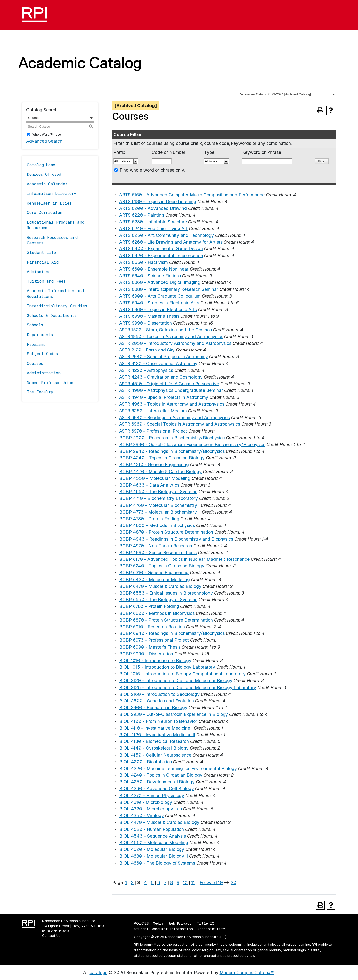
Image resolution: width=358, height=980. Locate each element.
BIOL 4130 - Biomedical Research (154, 741)
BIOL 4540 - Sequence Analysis (153, 836)
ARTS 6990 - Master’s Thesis (149, 316)
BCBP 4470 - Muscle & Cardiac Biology (160, 472)
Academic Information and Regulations (55, 294)
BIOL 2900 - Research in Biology (153, 708)
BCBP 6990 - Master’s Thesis (150, 647)
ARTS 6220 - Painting (142, 215)
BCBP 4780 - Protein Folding (149, 519)
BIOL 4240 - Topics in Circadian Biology (161, 775)
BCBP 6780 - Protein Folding (149, 606)
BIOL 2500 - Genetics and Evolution (157, 701)
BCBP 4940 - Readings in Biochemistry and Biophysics (176, 539)
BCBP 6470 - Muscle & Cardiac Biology (160, 586)
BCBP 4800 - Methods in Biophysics (157, 525)
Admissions (39, 272)
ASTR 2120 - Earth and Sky (147, 350)
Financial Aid (43, 262)
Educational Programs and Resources (56, 225)
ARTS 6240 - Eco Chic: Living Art (153, 228)
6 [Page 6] (159, 883)
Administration (44, 373)
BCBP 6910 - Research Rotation (152, 627)
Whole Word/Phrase (47, 135)
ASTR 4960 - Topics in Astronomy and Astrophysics (172, 404)
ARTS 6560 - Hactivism (143, 262)
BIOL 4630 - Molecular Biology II (154, 856)
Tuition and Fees (46, 281)
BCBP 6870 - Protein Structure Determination (166, 620)
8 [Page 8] (171, 883)
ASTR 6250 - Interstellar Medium (153, 411)
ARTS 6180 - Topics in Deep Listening (158, 201)
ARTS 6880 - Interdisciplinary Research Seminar (169, 289)
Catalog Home (41, 165)
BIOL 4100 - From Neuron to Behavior (158, 721)
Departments (40, 335)
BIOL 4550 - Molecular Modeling (154, 843)
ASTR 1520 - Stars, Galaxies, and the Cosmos (165, 330)
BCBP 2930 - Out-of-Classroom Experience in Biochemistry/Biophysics (192, 444)
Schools (35, 325)
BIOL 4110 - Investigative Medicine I (156, 728)
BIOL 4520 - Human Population (152, 829)
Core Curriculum (45, 213)
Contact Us (51, 936)
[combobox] (286, 94)
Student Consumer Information (163, 929)
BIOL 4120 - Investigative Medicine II (157, 735)
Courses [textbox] (34, 118)
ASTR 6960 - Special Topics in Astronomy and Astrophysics (180, 424)
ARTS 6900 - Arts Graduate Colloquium (160, 296)
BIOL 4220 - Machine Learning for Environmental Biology (178, 768)
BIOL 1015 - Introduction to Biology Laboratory (167, 667)
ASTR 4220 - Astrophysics (146, 370)
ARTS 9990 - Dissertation (145, 323)
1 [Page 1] (126, 883)
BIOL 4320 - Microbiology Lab (151, 809)
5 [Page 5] (152, 883)
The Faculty (40, 392)
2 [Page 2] (132, 883)
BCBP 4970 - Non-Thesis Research (156, 546)
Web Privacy (180, 923)
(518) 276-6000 (55, 931)
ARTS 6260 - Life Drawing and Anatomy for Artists (171, 242)
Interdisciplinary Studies (57, 306)
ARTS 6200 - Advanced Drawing (153, 208)
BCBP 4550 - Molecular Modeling (155, 478)
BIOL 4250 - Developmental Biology (157, 782)
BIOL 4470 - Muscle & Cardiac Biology (159, 822)
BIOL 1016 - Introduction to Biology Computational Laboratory (182, 674)
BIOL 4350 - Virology (141, 816)
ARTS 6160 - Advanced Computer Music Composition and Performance (192, 195)
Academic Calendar (47, 184)
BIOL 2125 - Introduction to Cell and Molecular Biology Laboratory (188, 687)
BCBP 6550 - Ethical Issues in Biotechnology (166, 593)
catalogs (99, 972)
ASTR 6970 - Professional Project (153, 431)
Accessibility (211, 929)
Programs (36, 344)
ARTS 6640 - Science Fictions (150, 276)
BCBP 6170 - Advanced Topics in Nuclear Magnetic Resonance (184, 559)
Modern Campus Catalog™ (247, 972)
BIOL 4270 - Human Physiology (152, 795)
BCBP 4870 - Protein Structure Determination (166, 532)
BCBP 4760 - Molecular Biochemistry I (159, 505)
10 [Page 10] (185, 883)
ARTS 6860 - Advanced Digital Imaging (160, 282)
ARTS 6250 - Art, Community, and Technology (166, 235)
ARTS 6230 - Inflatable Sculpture (153, 222)
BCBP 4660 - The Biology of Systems (158, 492)
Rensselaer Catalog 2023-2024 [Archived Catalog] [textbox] (275, 94)
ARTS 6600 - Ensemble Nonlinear (154, 269)
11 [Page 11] (193, 883)
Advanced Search (44, 141)
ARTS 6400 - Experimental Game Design (161, 249)
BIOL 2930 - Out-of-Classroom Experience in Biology (174, 714)
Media (158, 923)
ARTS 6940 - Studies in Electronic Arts (159, 303)
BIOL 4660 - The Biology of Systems (157, 863)
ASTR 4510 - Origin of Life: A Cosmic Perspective (169, 384)
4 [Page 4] (145, 883)
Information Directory (52, 193)
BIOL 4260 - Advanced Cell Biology (157, 788)
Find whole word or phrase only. (152, 170)
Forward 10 (211, 883)
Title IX (205, 923)
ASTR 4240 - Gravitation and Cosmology (161, 377)
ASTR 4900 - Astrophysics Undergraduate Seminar (171, 390)
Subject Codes (42, 354)
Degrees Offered (44, 174)
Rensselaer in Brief (49, 203)
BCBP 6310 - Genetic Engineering (154, 573)
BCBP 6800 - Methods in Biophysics (157, 613)
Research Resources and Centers (52, 240)
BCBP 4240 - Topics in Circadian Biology (162, 458)
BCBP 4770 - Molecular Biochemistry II (160, 512)
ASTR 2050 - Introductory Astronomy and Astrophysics (175, 343)
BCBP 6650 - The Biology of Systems (158, 600)
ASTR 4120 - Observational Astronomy (158, 364)
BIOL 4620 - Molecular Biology (152, 849)
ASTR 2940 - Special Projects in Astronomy (163, 357)
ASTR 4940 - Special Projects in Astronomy (164, 397)
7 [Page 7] (165, 883)
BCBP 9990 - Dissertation (146, 654)
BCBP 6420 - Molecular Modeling (155, 579)
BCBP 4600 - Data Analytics (149, 485)
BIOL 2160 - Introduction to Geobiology (159, 694)
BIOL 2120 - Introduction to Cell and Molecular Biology (176, 681)
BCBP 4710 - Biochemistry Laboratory (158, 498)
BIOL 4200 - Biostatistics (145, 762)
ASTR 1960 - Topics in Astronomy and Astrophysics (171, 336)
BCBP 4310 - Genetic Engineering (154, 465)
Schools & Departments (52, 316)
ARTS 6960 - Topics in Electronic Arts (158, 309)
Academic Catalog (80, 63)
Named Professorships (50, 383)
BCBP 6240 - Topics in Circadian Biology (162, 566)
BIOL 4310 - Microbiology (146, 802)
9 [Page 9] (178, 883)
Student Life (41, 253)
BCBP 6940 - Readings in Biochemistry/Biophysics (172, 633)
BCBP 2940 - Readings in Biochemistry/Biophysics (172, 451)
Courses (35, 364)
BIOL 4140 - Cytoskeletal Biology (154, 748)
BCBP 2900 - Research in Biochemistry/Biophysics (172, 438)
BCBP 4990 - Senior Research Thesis (158, 552)
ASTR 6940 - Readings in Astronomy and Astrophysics (175, 417)
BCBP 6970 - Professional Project (154, 640)
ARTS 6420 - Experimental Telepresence (161, 256)
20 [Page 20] (234, 883)
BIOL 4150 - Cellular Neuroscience (155, 755)
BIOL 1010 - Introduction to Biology (155, 660)
